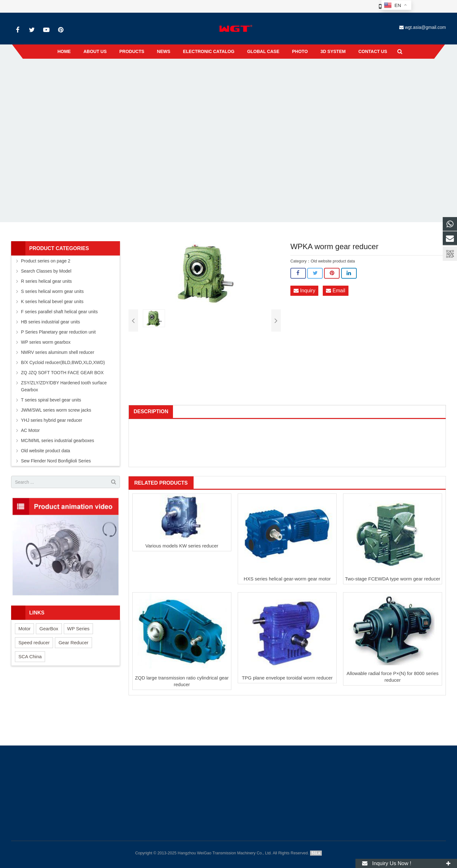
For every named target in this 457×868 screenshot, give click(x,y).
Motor (24, 629)
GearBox (49, 629)
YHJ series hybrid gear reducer (52, 420)
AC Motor (30, 430)
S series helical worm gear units (52, 291)
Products (186, 73)
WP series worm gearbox (46, 342)
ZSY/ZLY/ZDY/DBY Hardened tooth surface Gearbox (64, 386)
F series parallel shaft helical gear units (59, 312)
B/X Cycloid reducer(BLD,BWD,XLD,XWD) (63, 362)
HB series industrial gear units (50, 322)
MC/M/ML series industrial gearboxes (58, 441)
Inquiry (304, 291)
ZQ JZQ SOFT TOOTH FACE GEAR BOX (62, 373)
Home (164, 73)
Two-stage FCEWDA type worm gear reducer (393, 579)
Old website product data (223, 73)
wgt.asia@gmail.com (425, 27)
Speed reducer (34, 643)
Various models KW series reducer (182, 546)
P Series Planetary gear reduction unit (58, 332)
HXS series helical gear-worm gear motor (287, 579)
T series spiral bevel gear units (51, 400)
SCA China (30, 656)
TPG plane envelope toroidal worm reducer (287, 678)
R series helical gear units (46, 281)
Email (335, 291)
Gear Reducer (73, 643)
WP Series (79, 629)
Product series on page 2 (46, 261)
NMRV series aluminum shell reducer (58, 352)
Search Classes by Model (46, 271)
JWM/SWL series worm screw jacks (56, 410)
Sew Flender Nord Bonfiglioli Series (56, 461)
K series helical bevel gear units (52, 301)
